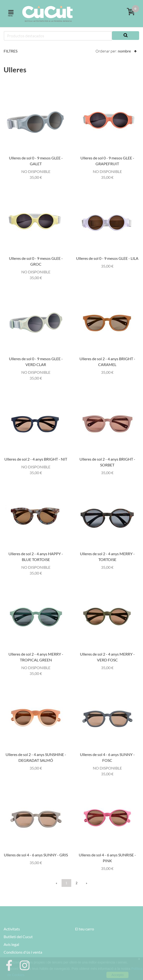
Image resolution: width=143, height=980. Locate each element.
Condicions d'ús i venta (23, 952)
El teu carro (85, 929)
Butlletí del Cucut (18, 937)
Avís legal (11, 944)
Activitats (12, 929)
